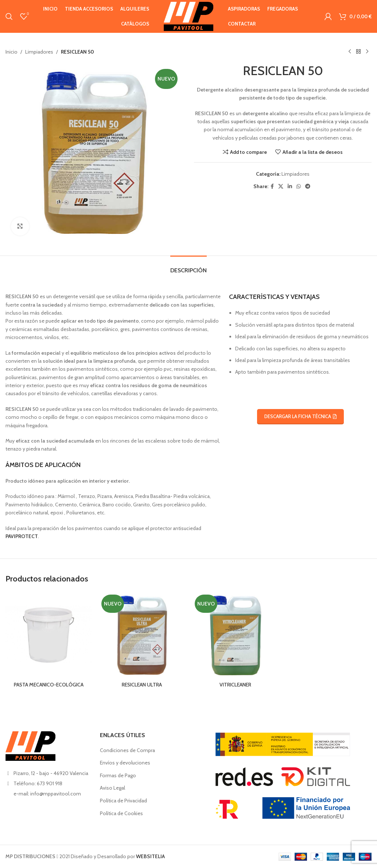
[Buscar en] (9, 16)
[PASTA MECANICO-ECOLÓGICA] (48, 635)
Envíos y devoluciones (125, 763)
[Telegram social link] (308, 186)
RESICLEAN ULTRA (142, 685)
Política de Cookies (121, 813)
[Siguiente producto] (367, 52)
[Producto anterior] (350, 52)
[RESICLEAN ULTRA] (142, 635)
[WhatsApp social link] (299, 186)
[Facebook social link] (272, 186)
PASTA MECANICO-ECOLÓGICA (49, 685)
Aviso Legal (112, 788)
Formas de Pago (118, 775)
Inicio (11, 52)
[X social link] (281, 186)
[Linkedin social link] (290, 186)
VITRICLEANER (235, 685)
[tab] (188, 267)
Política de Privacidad (123, 801)
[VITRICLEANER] (235, 635)
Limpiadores (39, 52)
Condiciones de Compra (127, 750)
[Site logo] (188, 16)
